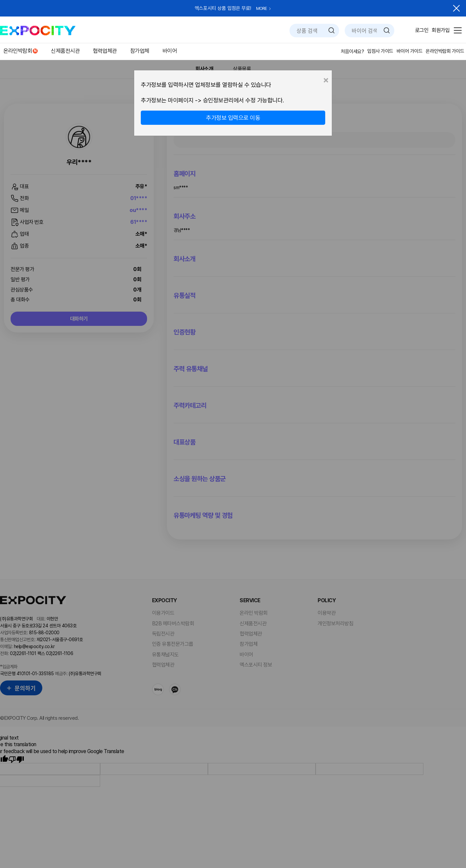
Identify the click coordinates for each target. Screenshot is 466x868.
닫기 (456, 8)
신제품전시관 (65, 51)
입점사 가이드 (380, 51)
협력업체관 (105, 51)
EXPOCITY (38, 31)
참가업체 (140, 51)
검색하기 (331, 30)
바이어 (170, 51)
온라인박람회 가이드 (445, 51)
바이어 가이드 (410, 51)
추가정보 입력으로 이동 (233, 118)
